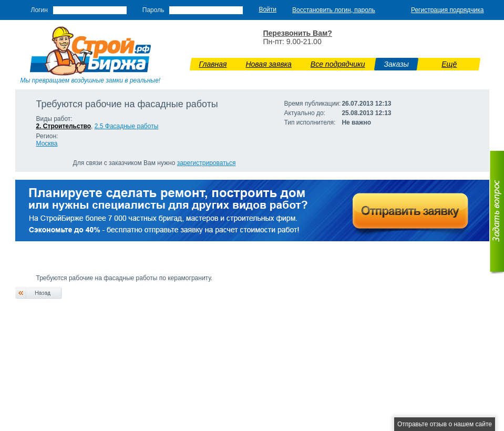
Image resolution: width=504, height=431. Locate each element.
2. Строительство (64, 126)
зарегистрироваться (207, 163)
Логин (39, 10)
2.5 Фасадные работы (127, 126)
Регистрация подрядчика (448, 10)
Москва (47, 143)
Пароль (153, 10)
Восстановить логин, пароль (334, 10)
